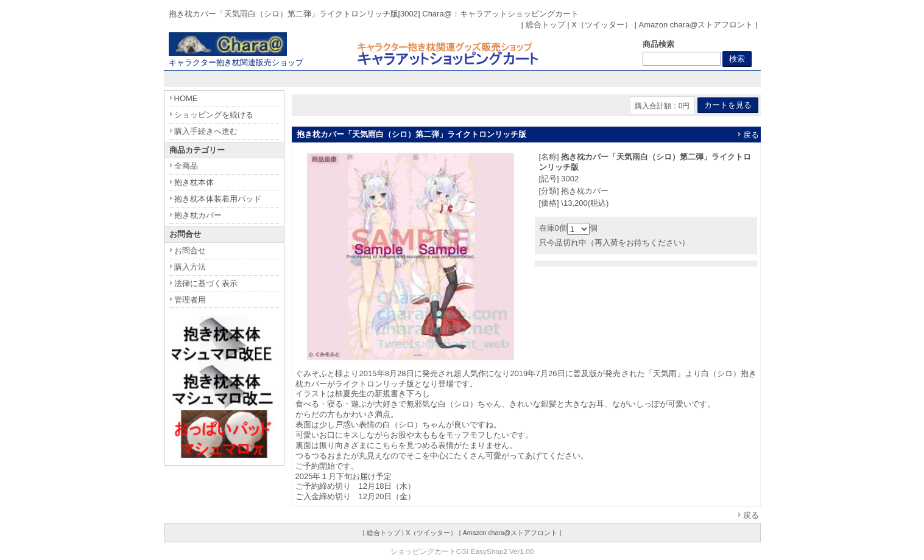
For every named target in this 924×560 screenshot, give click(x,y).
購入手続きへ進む (206, 131)
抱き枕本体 (194, 182)
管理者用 (190, 300)
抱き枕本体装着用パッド (218, 199)
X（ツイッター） (602, 25)
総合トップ (545, 25)
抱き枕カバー (198, 215)
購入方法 (190, 267)
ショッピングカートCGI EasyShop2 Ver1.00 (462, 551)
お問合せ (190, 250)
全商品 (186, 166)
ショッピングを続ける (214, 115)
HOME (186, 98)
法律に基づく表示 (206, 283)
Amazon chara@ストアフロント (696, 25)
